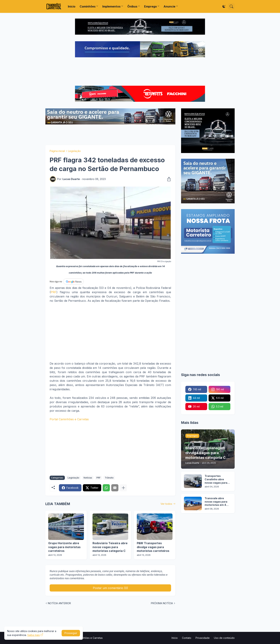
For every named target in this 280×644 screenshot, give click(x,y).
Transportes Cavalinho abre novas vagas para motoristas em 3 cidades (216, 479)
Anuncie (169, 6)
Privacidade (203, 638)
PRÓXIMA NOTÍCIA (162, 603)
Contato (187, 638)
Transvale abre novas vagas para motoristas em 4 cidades (216, 502)
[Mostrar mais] (123, 488)
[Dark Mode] (224, 6)
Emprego (150, 6)
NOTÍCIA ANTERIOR (59, 603)
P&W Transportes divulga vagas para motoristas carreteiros (153, 547)
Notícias (88, 478)
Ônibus (132, 6)
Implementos (111, 6)
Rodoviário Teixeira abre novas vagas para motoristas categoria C (110, 547)
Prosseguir (71, 633)
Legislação (74, 151)
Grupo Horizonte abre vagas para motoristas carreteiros (64, 547)
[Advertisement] (140, 72)
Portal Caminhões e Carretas (69, 419)
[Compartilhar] (168, 179)
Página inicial (57, 151)
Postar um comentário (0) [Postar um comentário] (110, 588)
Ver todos (166, 504)
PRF (54, 292)
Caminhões (88, 6)
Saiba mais (34, 635)
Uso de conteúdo (224, 638)
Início (72, 6)
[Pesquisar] (231, 6)
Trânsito (109, 478)
